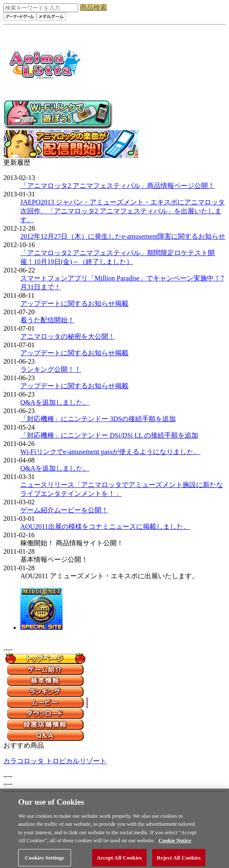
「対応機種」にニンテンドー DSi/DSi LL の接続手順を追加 (109, 435)
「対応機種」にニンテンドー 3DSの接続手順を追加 (98, 419)
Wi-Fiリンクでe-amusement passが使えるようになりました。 (110, 452)
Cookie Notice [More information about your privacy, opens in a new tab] (175, 844)
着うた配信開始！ (47, 320)
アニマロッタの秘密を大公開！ (68, 336)
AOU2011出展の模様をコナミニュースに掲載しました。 (105, 527)
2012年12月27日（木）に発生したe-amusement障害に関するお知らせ (123, 236)
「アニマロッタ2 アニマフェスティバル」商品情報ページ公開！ (117, 186)
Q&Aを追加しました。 (55, 402)
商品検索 (93, 7)
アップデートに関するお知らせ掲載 (74, 303)
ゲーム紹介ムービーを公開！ (64, 510)
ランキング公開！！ (51, 369)
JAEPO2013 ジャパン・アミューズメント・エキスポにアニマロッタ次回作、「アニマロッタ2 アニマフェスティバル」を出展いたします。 (123, 211)
